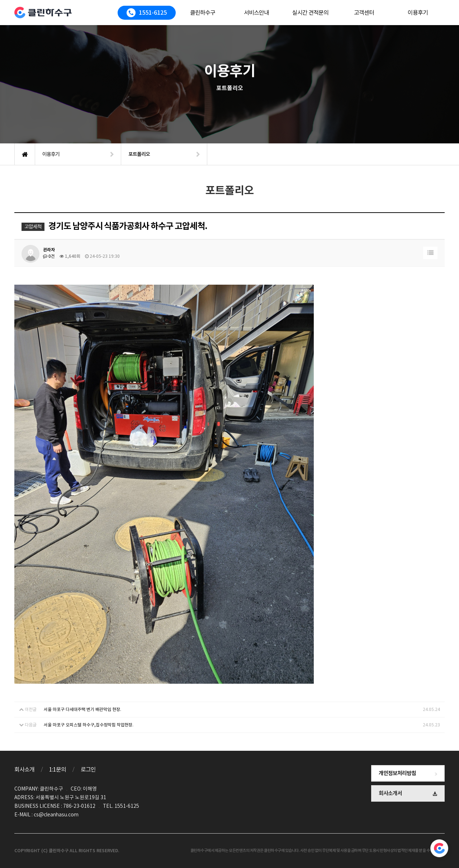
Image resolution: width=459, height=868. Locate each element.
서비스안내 (256, 13)
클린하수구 (203, 13)
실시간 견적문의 (310, 13)
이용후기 (418, 13)
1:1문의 (58, 769)
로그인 (88, 769)
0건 (49, 256)
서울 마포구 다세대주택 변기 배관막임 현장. (82, 709)
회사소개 (24, 769)
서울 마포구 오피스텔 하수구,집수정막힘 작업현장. (89, 725)
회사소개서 (408, 793)
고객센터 (364, 13)
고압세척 (33, 227)
